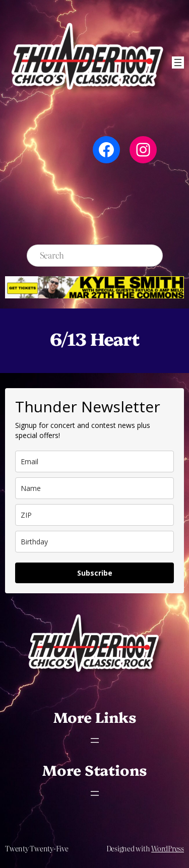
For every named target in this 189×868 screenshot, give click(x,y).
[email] (94, 461)
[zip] (94, 515)
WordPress (168, 848)
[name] (94, 488)
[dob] (94, 542)
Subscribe (95, 573)
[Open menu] (178, 63)
